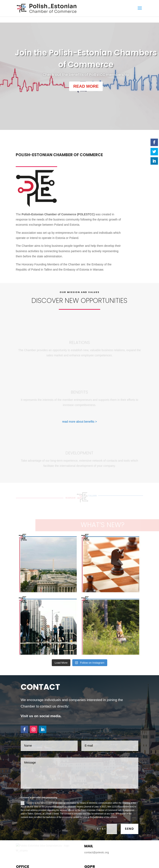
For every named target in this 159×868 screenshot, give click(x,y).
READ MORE (86, 86)
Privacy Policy (93, 860)
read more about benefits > (79, 386)
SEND (129, 767)
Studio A (102, 866)
